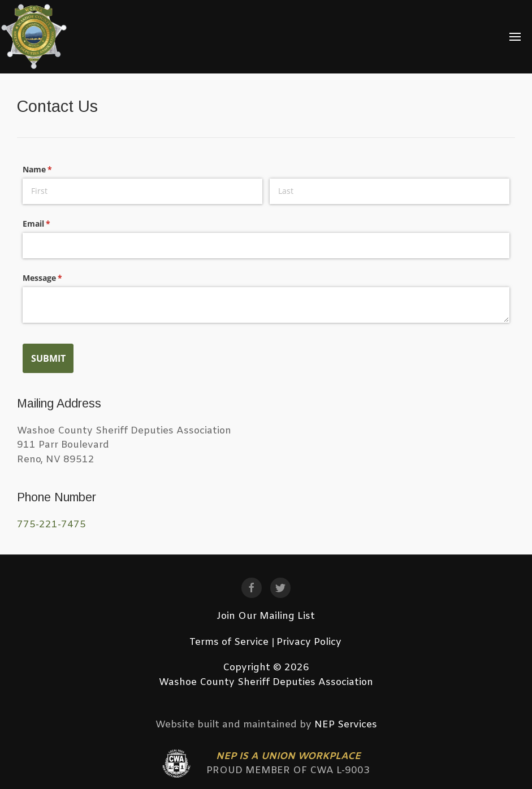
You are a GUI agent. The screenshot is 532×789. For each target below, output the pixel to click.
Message (59, 278)
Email (53, 224)
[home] (34, 37)
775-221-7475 (51, 525)
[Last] (390, 191)
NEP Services (346, 725)
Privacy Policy (309, 642)
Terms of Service (229, 642)
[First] (142, 191)
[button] (516, 37)
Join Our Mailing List (266, 616)
